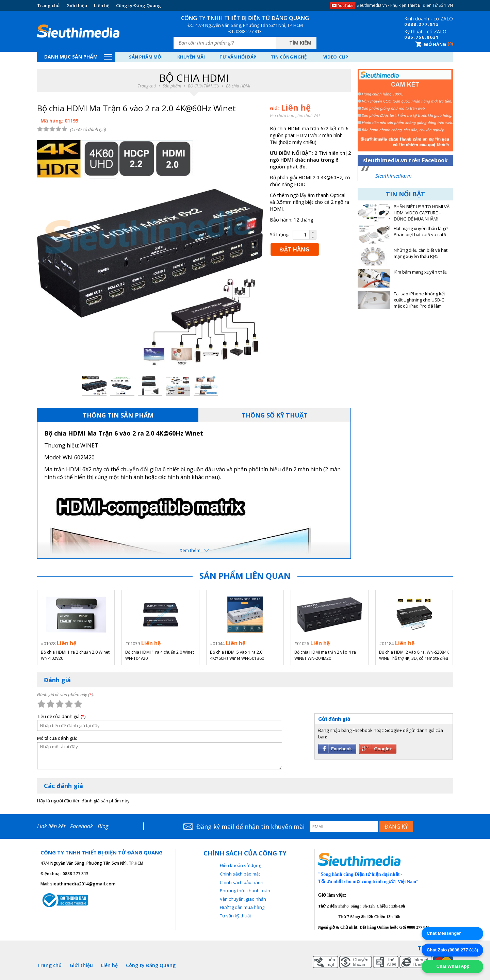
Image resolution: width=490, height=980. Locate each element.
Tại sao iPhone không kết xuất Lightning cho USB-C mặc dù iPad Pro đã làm (419, 300)
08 (407, 24)
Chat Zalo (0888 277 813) (452, 950)
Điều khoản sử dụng (240, 865)
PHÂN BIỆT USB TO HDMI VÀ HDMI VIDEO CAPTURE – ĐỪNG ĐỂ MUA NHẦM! (422, 213)
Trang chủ (48, 5)
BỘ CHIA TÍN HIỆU (203, 86)
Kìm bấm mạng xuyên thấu (421, 272)
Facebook (81, 826)
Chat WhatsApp (452, 966)
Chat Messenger (444, 933)
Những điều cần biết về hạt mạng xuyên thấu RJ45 (421, 253)
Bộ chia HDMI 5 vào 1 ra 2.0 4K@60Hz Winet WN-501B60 (237, 655)
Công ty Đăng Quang (138, 5)
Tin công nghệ (289, 57)
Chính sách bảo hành (242, 882)
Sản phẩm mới (146, 57)
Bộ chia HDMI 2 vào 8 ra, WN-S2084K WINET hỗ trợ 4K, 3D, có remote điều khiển (414, 655)
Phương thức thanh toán (245, 891)
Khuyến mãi (191, 57)
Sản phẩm (172, 86)
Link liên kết (51, 826)
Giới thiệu (77, 5)
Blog (103, 826)
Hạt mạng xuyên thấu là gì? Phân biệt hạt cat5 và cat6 (421, 232)
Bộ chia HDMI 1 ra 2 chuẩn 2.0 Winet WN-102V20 (75, 655)
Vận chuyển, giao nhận (243, 899)
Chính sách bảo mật (240, 874)
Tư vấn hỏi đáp (238, 57)
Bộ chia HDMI (238, 86)
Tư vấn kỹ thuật (235, 916)
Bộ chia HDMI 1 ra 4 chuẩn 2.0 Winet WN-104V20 (160, 655)
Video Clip (336, 57)
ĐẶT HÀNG (295, 249)
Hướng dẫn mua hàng (242, 907)
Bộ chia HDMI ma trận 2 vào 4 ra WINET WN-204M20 (325, 655)
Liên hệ (102, 5)
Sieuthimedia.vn (394, 176)
